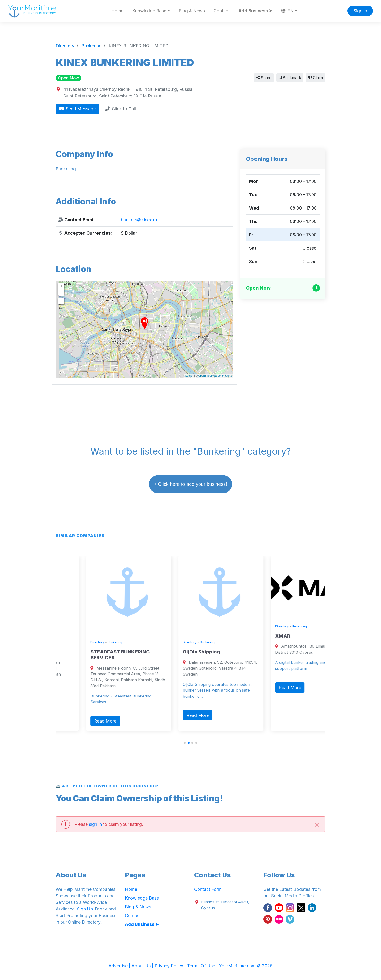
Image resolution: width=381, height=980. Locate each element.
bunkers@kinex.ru (139, 220)
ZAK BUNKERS (77, 652)
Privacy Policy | (171, 966)
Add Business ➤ (255, 11)
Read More (74, 709)
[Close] (317, 824)
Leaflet (189, 376)
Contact (222, 11)
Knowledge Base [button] (149, 11)
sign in (95, 824)
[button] (185, 743)
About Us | (143, 966)
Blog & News (192, 11)
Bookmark (290, 78)
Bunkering (84, 642)
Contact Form (208, 889)
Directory (66, 642)
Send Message (78, 109)
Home (117, 11)
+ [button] (61, 286)
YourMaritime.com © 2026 (246, 966)
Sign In (360, 11)
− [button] (61, 292)
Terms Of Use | (203, 966)
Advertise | (120, 966)
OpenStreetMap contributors (215, 376)
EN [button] (287, 11)
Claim (316, 78)
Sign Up (85, 909)
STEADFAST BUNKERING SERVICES (181, 655)
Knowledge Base (142, 898)
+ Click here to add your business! (190, 484)
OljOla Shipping (263, 652)
